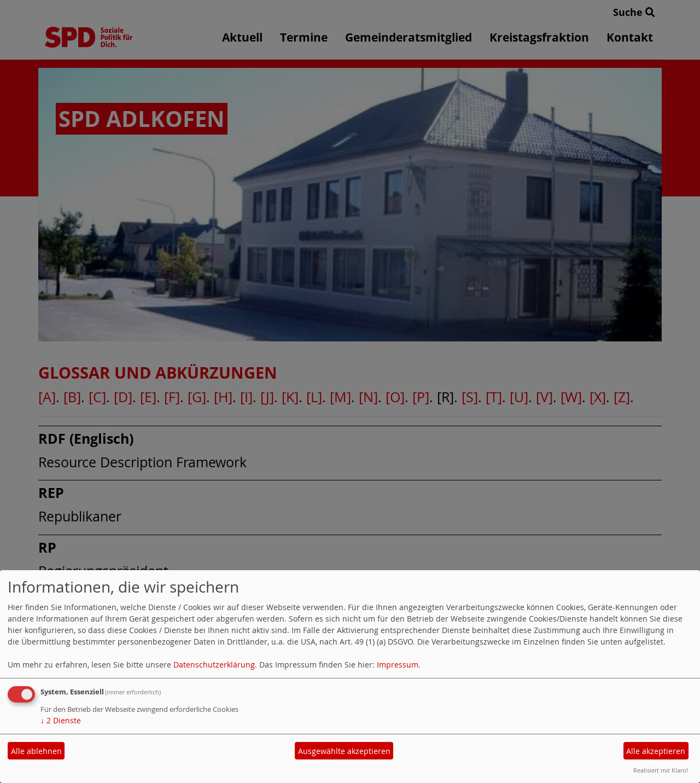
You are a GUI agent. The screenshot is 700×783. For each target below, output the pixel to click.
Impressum (398, 665)
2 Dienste (61, 720)
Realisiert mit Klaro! (661, 770)
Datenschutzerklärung (214, 665)
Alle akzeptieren (656, 751)
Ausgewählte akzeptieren (344, 751)
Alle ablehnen (36, 751)
